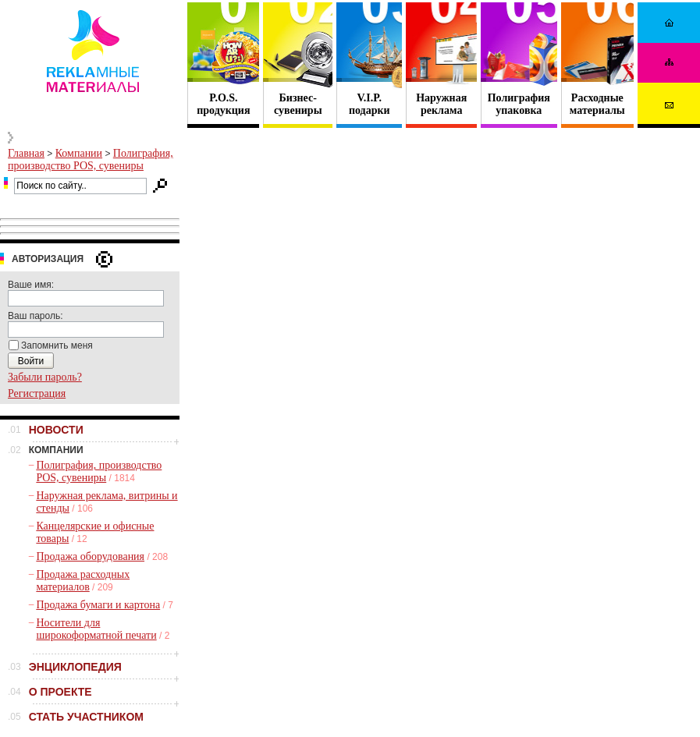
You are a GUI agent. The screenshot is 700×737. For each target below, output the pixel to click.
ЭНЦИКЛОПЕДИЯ (75, 667)
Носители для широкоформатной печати (96, 629)
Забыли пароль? (45, 377)
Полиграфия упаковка (519, 104)
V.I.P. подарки (370, 104)
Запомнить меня (57, 345)
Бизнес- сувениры (298, 104)
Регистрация (37, 393)
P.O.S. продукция (223, 104)
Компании (79, 153)
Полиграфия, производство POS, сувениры (91, 159)
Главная (26, 153)
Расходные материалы (597, 104)
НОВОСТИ (56, 430)
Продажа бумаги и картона (98, 605)
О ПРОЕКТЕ (60, 692)
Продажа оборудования (90, 556)
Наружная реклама (441, 104)
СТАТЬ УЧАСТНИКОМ (86, 717)
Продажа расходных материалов (83, 581)
